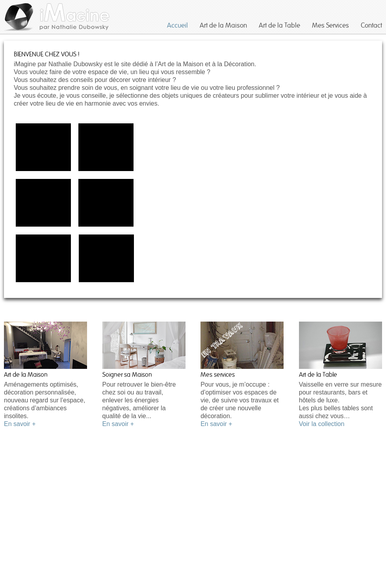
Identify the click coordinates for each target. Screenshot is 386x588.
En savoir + (20, 424)
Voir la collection (322, 424)
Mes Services (330, 25)
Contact (371, 25)
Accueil (177, 25)
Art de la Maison (223, 25)
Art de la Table (279, 25)
